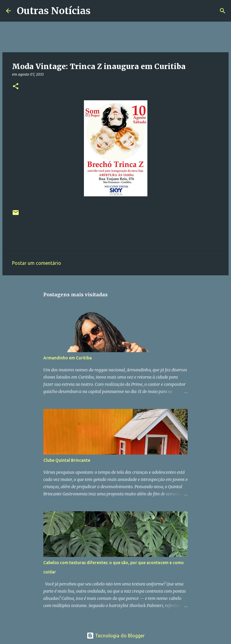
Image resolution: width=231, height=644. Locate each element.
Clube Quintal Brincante (67, 460)
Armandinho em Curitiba (68, 358)
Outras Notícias (54, 11)
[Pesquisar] (99, 11)
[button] (16, 87)
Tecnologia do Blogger (116, 636)
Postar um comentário (37, 263)
